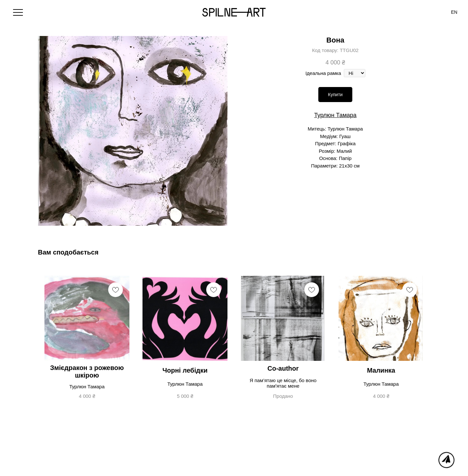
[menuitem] (454, 12)
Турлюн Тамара (335, 115)
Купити (335, 95)
